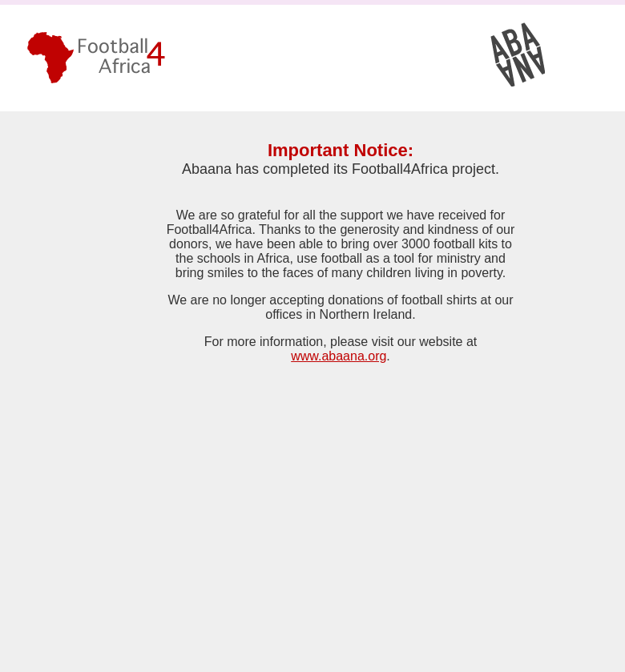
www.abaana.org (339, 356)
